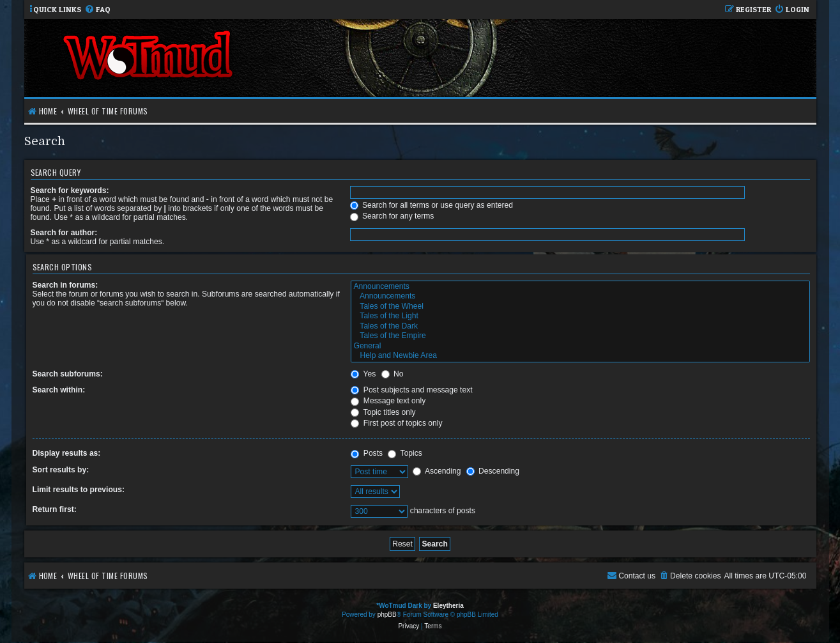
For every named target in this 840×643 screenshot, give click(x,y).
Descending (493, 471)
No (393, 374)
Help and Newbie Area (580, 356)
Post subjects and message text (411, 390)
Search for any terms (392, 216)
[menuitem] (97, 10)
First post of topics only (396, 423)
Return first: (55, 509)
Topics (405, 453)
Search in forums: (65, 285)
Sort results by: (61, 470)
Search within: (59, 390)
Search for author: (64, 233)
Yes (363, 374)
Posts (367, 453)
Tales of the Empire (580, 336)
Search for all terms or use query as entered (431, 205)
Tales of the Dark (580, 327)
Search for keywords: (70, 190)
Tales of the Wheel (580, 307)
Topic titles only (383, 412)
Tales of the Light (580, 316)
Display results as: (67, 453)
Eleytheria (448, 606)
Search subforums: (68, 374)
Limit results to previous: (79, 490)
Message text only (388, 401)
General (580, 346)
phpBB (387, 615)
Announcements (580, 287)
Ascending (437, 471)
